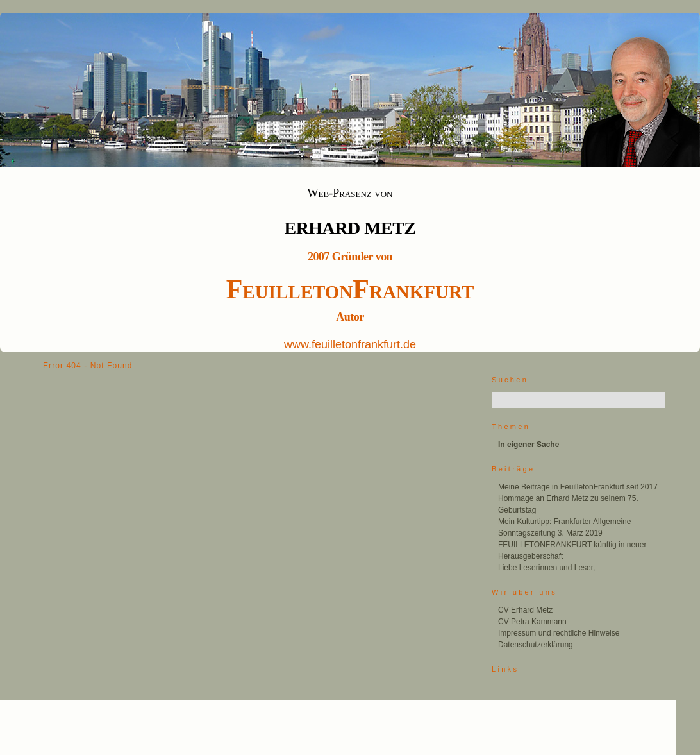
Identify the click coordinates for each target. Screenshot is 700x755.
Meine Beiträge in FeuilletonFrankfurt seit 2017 (578, 487)
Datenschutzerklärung (536, 645)
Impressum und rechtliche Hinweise (559, 633)
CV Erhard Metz (525, 610)
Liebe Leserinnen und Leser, (546, 568)
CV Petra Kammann (532, 622)
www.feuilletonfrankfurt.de (350, 344)
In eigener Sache (529, 445)
